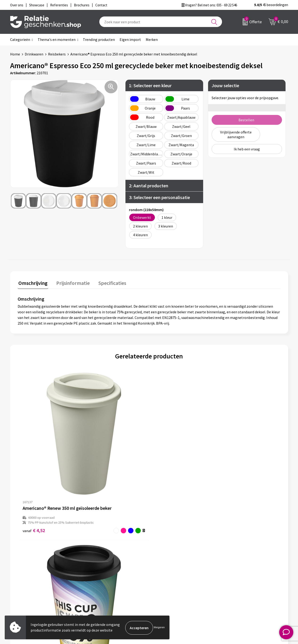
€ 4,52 (34, 468)
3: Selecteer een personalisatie (159, 197)
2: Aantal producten (149, 186)
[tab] (32, 283)
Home (15, 54)
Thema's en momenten (57, 39)
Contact (163, 557)
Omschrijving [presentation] (32, 282)
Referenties (166, 579)
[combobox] (161, 22)
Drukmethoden (100, 579)
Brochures (164, 572)
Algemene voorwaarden (243, 557)
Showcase (164, 564)
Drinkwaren (34, 54)
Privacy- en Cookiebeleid (244, 564)
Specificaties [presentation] (108, 282)
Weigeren (159, 628)
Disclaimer (233, 572)
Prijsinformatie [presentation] (71, 282)
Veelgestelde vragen (104, 572)
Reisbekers (57, 54)
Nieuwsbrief (97, 564)
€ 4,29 (99, 468)
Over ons (95, 557)
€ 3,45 (165, 468)
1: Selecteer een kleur (150, 85)
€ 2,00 (231, 463)
